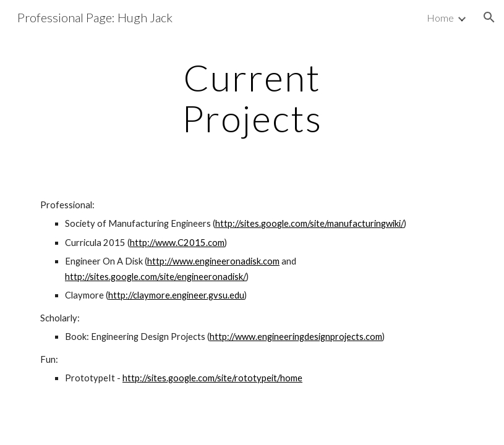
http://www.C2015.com (177, 243)
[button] (489, 17)
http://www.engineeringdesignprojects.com (296, 337)
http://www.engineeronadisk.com (213, 261)
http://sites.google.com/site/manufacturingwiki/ (310, 223)
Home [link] (440, 18)
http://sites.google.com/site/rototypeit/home (212, 378)
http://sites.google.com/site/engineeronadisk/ (156, 277)
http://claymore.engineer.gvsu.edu (176, 295)
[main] (252, 98)
